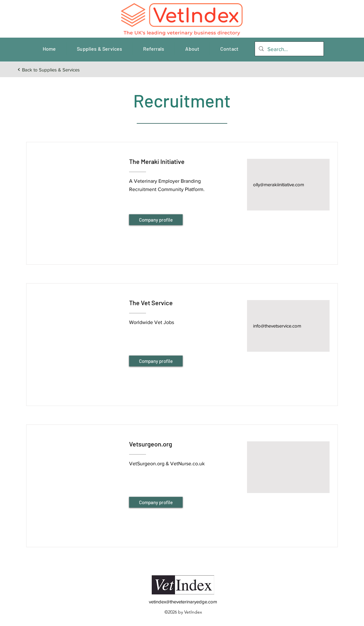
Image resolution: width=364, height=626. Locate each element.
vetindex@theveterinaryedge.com (183, 602)
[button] (77, 195)
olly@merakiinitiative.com (279, 184)
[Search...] (289, 49)
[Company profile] (156, 220)
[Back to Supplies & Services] (48, 70)
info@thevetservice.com (277, 326)
